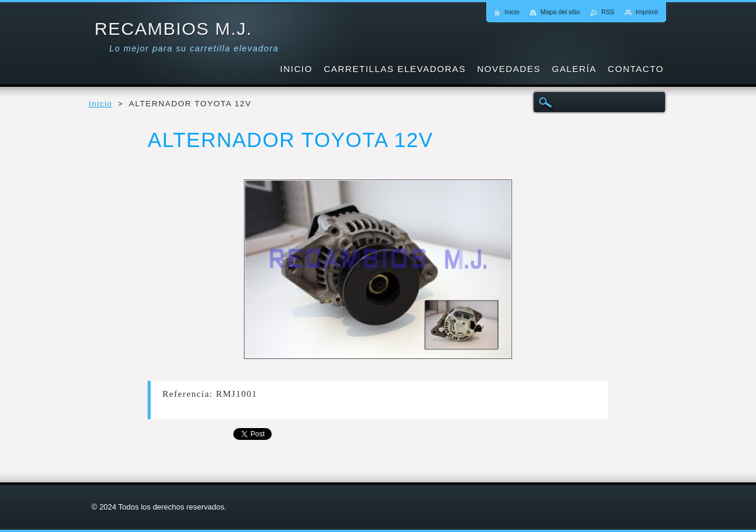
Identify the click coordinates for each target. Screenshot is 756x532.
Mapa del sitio (560, 12)
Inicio (100, 104)
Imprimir (647, 12)
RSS (608, 12)
